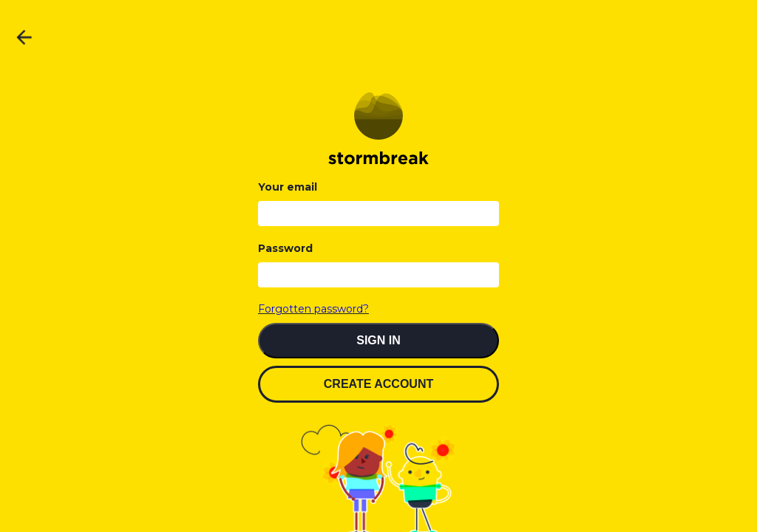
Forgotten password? (313, 309)
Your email (288, 187)
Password (285, 248)
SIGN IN (378, 340)
